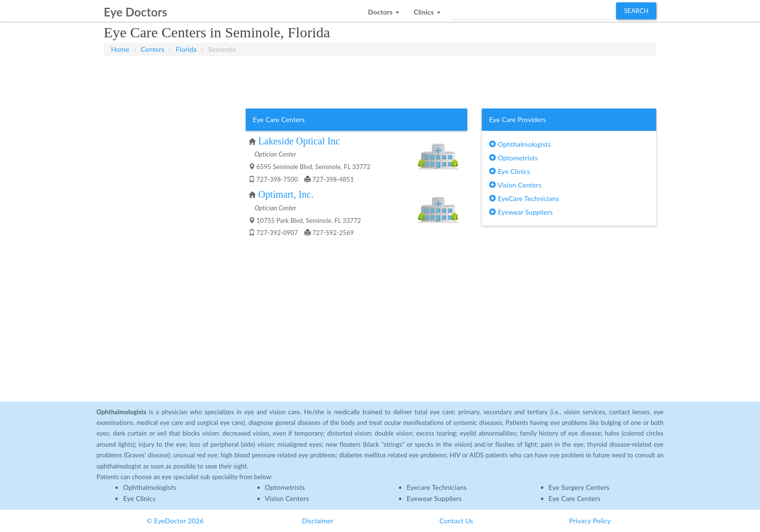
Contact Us (456, 521)
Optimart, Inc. (286, 194)
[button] (383, 9)
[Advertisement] (380, 80)
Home (120, 49)
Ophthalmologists (520, 144)
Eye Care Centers (575, 498)
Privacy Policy (590, 521)
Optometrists (513, 158)
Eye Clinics (510, 171)
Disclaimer (318, 521)
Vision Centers (515, 185)
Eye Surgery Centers (579, 487)
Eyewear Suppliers (521, 212)
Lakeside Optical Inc (299, 141)
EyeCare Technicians (524, 198)
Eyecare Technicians (437, 487)
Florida (186, 49)
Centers (153, 49)
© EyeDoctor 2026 (175, 521)
